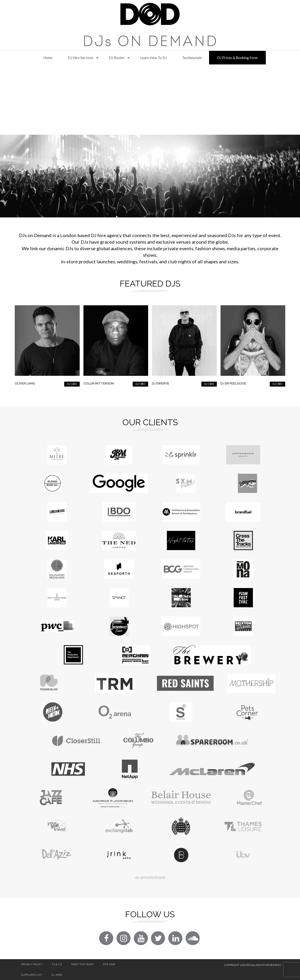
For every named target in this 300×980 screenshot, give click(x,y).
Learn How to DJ (153, 58)
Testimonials (192, 58)
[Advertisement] (150, 100)
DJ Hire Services (81, 58)
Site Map (109, 965)
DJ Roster (117, 58)
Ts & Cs (57, 965)
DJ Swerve (161, 384)
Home (48, 58)
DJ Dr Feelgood (233, 384)
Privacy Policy (32, 965)
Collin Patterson (99, 384)
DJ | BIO (72, 384)
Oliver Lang (25, 384)
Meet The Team (82, 965)
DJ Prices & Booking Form (237, 58)
